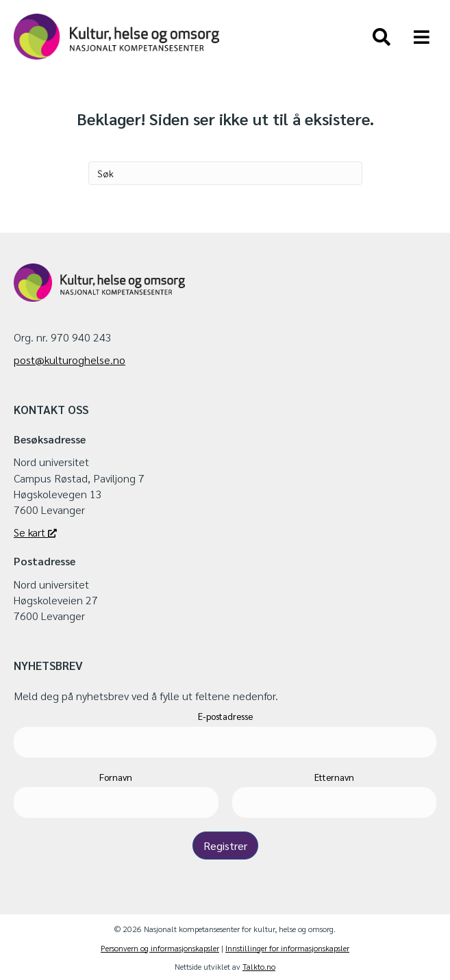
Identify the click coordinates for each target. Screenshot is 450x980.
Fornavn (116, 777)
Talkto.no (259, 966)
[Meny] (422, 37)
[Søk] (382, 37)
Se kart (35, 532)
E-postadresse (225, 716)
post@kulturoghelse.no (70, 360)
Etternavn (334, 777)
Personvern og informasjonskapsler (160, 948)
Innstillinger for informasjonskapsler (287, 948)
